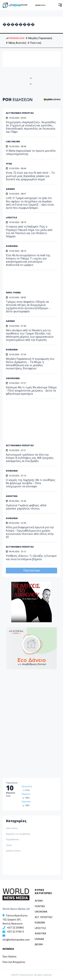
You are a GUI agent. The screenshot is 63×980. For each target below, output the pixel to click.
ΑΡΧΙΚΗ (39, 901)
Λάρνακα (26, 802)
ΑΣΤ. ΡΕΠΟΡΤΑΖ (44, 917)
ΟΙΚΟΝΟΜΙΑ (13, 378)
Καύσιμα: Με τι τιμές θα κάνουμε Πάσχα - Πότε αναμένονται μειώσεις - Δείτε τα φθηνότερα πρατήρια (31, 390)
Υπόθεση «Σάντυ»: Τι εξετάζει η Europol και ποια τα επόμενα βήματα (31, 557)
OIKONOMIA (41, 912)
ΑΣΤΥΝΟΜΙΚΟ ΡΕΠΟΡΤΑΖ (20, 113)
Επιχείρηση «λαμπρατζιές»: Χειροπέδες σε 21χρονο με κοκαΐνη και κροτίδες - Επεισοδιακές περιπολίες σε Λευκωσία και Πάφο (31, 127)
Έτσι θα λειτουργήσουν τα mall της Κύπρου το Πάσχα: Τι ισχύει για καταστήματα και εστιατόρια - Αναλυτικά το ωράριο (28, 260)
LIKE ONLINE (13, 141)
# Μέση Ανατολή (16, 43)
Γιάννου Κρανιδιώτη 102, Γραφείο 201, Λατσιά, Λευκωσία (15, 920)
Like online (12, 828)
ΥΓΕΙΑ (9, 164)
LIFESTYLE (11, 217)
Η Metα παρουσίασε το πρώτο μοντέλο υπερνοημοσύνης (31, 152)
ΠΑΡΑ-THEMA (13, 292)
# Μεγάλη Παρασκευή (39, 38)
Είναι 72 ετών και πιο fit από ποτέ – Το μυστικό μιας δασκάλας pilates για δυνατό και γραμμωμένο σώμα (30, 176)
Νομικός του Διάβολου (18, 834)
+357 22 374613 (15, 932)
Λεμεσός (26, 794)
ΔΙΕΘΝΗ (10, 189)
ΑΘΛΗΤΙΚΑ (40, 934)
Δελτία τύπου (13, 851)
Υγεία (9, 845)
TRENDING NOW (15, 38)
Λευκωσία (27, 786)
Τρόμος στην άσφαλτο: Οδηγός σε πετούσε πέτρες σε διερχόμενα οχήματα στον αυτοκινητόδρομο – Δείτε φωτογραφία (28, 307)
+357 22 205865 (15, 928)
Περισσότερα (32, 570)
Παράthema (12, 839)
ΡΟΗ (18, 99)
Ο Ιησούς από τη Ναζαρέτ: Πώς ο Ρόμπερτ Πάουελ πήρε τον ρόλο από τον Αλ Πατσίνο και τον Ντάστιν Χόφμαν (29, 231)
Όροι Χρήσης (10, 957)
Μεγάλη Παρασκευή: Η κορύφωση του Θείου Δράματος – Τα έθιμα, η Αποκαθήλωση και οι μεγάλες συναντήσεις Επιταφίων (30, 364)
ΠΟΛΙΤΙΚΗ (40, 906)
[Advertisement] (32, 282)
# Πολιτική (34, 43)
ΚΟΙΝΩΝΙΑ (12, 246)
